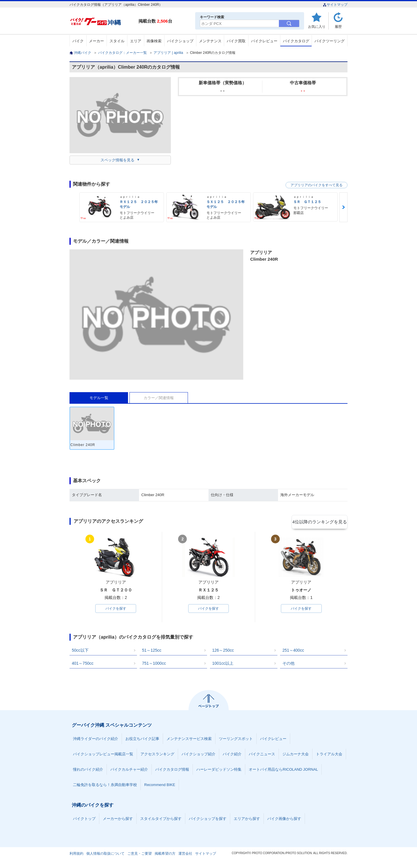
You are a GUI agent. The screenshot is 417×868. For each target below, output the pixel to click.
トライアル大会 (329, 755)
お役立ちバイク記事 (142, 740)
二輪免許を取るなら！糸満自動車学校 (105, 786)
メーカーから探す (118, 820)
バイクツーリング (330, 41)
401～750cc (83, 664)
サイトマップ (335, 5)
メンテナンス (210, 41)
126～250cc (223, 651)
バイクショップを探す (208, 820)
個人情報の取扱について (105, 855)
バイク (78, 41)
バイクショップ (180, 41)
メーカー (96, 41)
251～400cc (293, 651)
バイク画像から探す (284, 820)
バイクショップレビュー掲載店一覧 (103, 755)
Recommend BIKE (160, 786)
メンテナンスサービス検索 (189, 740)
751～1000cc (154, 664)
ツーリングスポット (236, 740)
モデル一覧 (99, 398)
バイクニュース (262, 755)
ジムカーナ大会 (296, 755)
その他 (288, 664)
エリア (136, 41)
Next (343, 207)
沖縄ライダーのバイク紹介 (96, 740)
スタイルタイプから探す (161, 820)
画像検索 (154, 41)
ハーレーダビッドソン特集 (219, 771)
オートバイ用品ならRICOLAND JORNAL (283, 771)
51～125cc (152, 651)
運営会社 (185, 855)
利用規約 (76, 855)
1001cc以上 (223, 664)
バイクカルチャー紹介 (129, 771)
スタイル (117, 41)
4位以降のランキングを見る (321, 522)
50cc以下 (80, 651)
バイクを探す (116, 609)
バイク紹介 (232, 755)
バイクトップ (84, 820)
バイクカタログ (296, 41)
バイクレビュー (264, 41)
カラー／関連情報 (159, 398)
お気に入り (317, 27)
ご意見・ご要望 (140, 855)
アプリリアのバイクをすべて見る (317, 185)
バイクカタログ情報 (172, 771)
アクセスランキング (157, 755)
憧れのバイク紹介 (88, 771)
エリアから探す (247, 820)
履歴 (338, 27)
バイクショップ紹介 (199, 755)
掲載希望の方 (165, 855)
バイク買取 (236, 41)
